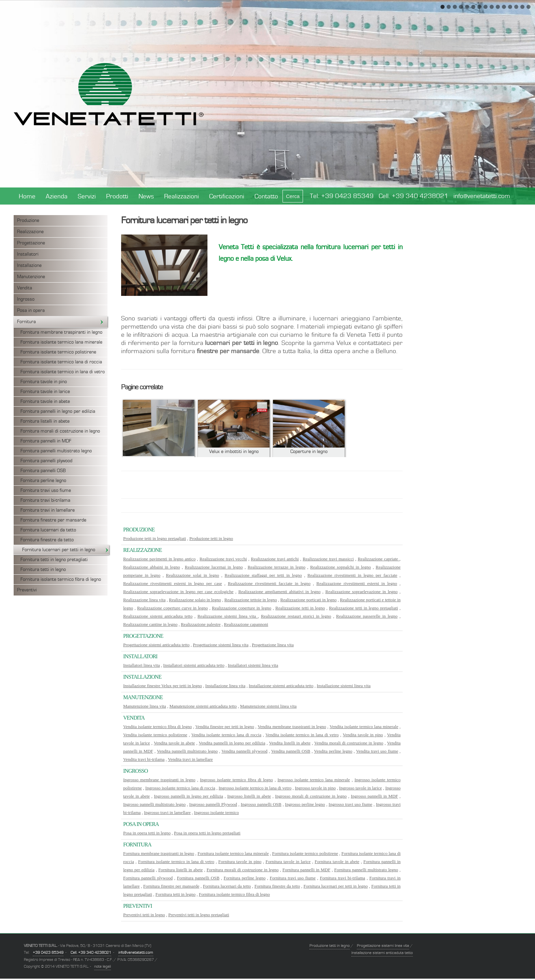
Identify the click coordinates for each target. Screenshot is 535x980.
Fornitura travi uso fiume (46, 491)
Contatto (266, 197)
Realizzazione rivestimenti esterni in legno (357, 583)
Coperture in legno (309, 452)
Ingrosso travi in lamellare (167, 812)
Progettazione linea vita (273, 645)
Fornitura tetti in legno (43, 570)
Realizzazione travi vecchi (223, 559)
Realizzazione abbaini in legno (151, 567)
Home (27, 197)
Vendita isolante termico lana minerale (364, 727)
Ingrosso (26, 299)
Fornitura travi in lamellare (48, 510)
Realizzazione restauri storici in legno (296, 616)
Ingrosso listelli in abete (249, 796)
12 (510, 7)
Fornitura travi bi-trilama (45, 500)
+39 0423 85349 (347, 196)
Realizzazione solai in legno (192, 575)
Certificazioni (227, 197)
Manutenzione (31, 277)
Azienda (57, 197)
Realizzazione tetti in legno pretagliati (363, 608)
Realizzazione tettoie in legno (251, 600)
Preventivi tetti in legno (144, 915)
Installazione (29, 266)
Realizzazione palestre (201, 624)
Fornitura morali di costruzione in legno (60, 431)
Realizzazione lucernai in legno (214, 567)
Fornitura (61, 322)
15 (529, 7)
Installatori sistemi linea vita (253, 665)
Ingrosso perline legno (305, 804)
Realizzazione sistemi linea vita (228, 616)
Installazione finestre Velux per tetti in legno (163, 686)
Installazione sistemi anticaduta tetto (281, 686)
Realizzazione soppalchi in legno (341, 567)
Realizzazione (30, 232)
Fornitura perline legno (43, 481)
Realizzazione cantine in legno (150, 624)
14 (522, 7)
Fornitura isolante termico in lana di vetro (63, 372)
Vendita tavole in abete (175, 743)
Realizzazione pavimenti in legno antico (159, 559)
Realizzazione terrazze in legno (277, 567)
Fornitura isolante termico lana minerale (61, 342)
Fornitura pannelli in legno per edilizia (58, 411)
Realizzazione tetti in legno (300, 608)
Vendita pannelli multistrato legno (187, 751)
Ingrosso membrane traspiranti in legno (159, 780)
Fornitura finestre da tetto (47, 540)
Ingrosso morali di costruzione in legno (311, 796)
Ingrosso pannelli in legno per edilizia (189, 796)
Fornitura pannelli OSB (43, 471)
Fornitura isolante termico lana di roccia (61, 362)
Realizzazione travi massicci (328, 559)
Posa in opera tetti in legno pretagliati (207, 833)
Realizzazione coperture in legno (242, 608)
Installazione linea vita (226, 686)
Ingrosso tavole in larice (361, 788)
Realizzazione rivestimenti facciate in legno (269, 583)
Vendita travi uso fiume (377, 751)
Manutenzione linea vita (145, 706)
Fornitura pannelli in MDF (46, 441)
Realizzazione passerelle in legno (367, 616)
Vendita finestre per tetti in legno (225, 727)
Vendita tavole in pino (363, 735)
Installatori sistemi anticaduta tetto (194, 665)
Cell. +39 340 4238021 (414, 196)
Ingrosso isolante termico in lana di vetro (255, 788)
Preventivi (27, 590)
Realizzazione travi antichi (275, 559)
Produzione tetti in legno (211, 538)
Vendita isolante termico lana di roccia (226, 735)
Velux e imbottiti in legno (234, 452)
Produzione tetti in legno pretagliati (155, 538)
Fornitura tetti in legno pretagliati (54, 560)
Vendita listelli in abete (290, 743)
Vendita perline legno (333, 751)
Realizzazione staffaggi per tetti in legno (263, 575)
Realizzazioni (182, 197)
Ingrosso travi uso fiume (350, 804)
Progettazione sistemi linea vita (221, 645)
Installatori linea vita (142, 665)
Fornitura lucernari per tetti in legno (66, 550)
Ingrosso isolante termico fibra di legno (236, 780)
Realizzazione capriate (378, 559)
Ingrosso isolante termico (216, 812)
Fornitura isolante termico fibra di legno (61, 579)
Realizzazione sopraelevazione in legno (362, 592)
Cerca (293, 196)
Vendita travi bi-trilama (144, 759)
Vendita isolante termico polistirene (155, 735)
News (146, 197)
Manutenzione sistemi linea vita (269, 706)
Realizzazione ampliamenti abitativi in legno (279, 592)
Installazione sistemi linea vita (344, 686)
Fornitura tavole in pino (44, 382)
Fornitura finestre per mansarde (53, 520)
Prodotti (117, 197)
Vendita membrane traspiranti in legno (292, 727)
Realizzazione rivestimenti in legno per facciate (352, 575)
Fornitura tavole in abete (45, 402)
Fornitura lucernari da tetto (48, 530)
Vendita (25, 288)
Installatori (28, 254)
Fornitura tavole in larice (45, 392)
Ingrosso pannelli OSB (261, 804)
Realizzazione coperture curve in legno (172, 608)
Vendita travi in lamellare (190, 759)
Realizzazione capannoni (246, 624)
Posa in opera (31, 311)
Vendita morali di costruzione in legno (349, 743)
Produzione (28, 221)
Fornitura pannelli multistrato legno (56, 451)
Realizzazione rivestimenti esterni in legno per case (172, 583)
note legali (103, 966)
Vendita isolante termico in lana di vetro (302, 735)
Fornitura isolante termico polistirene (58, 352)
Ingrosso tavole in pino (315, 788)
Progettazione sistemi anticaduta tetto (156, 645)
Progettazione (31, 243)
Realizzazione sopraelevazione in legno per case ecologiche (178, 592)
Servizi (87, 197)
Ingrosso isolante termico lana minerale (314, 780)
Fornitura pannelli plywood (46, 461)
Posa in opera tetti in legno (147, 833)
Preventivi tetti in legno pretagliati (199, 915)
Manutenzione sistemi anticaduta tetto (203, 706)
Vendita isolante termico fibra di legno (157, 727)
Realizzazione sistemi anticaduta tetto (158, 616)
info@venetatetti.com (482, 196)
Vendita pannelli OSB (291, 751)
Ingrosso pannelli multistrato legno (154, 804)
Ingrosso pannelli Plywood (213, 804)
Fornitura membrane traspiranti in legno (61, 332)
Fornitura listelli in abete (45, 421)
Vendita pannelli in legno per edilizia (232, 743)
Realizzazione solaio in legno (195, 600)
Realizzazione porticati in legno (309, 600)
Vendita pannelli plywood (244, 751)
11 (504, 7)
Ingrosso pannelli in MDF (374, 796)
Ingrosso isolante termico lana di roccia (180, 788)
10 (498, 7)
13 (516, 7)
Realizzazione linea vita (144, 600)
